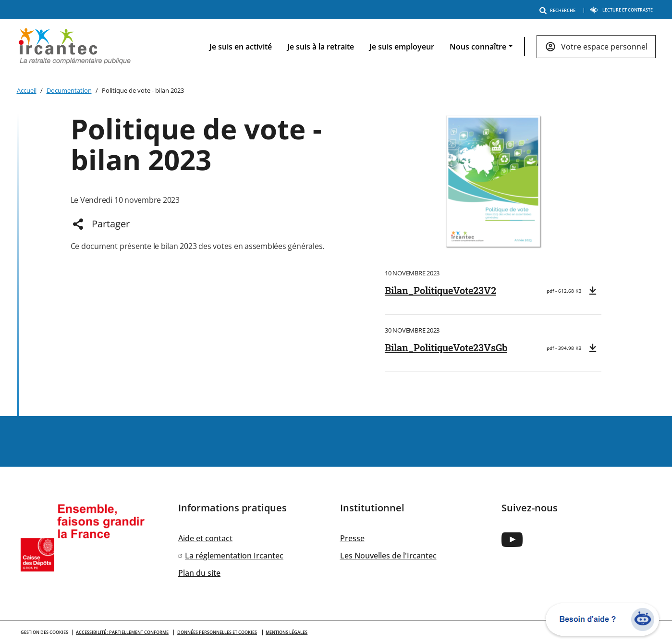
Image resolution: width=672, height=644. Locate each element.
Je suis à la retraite (321, 47)
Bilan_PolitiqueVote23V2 (440, 290)
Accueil (27, 90)
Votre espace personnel (604, 47)
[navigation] (425, 47)
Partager (111, 224)
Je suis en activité (241, 47)
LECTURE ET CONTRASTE (621, 10)
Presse (352, 538)
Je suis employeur (402, 47)
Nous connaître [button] (478, 47)
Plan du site (199, 573)
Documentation (69, 90)
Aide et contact (205, 538)
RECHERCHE (559, 10)
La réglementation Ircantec (234, 556)
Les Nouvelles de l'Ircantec (388, 556)
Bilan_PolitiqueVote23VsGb (446, 347)
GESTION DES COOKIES (44, 632)
